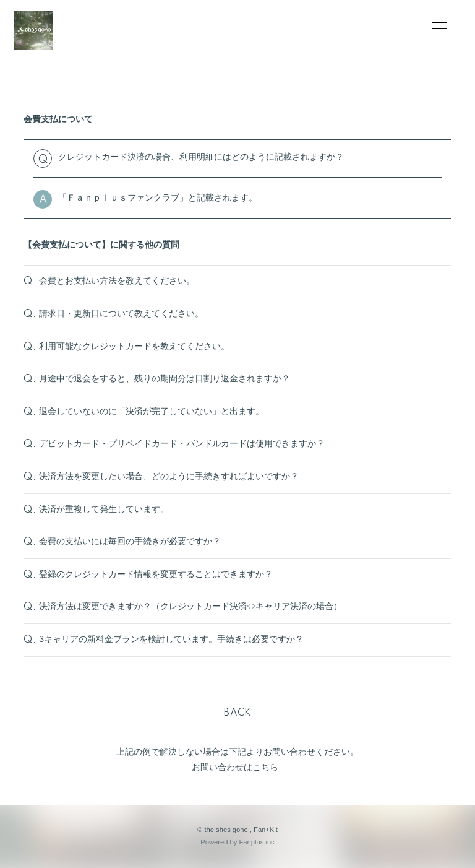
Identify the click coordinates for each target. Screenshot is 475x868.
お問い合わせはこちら (235, 767)
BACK (237, 713)
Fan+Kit (266, 830)
